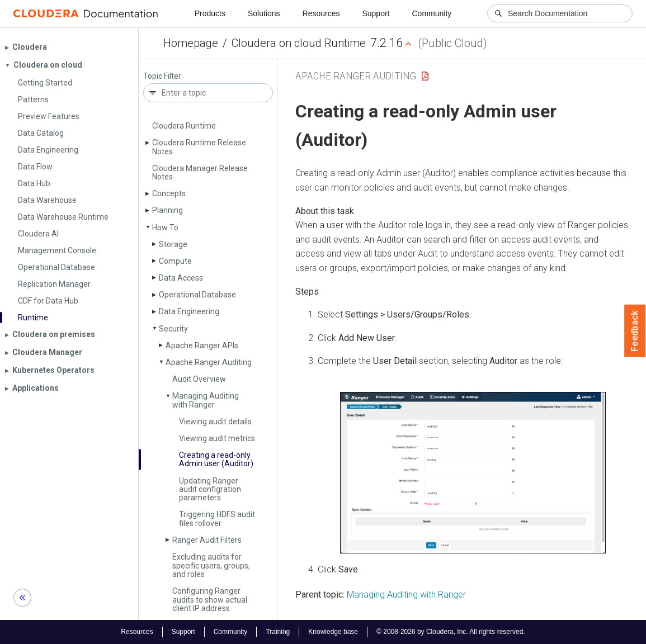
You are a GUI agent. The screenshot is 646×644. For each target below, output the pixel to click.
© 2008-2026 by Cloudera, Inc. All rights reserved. (451, 632)
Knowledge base (333, 632)
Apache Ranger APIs (202, 345)
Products (210, 13)
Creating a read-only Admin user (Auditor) (216, 459)
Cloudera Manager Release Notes (200, 172)
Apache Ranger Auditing (209, 362)
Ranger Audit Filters (207, 540)
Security (173, 329)
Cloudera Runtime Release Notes (199, 147)
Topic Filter (162, 76)
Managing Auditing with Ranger (206, 400)
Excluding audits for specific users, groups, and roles (211, 565)
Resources (321, 13)
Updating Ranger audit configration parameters (210, 489)
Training (278, 632)
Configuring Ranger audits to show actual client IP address (210, 600)
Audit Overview (199, 379)
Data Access (181, 278)
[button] (473, 473)
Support (376, 13)
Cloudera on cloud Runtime (299, 43)
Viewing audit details (215, 422)
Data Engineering (189, 311)
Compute (175, 261)
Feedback (635, 331)
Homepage (191, 43)
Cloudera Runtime (184, 126)
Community (432, 13)
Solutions (264, 13)
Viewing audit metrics (217, 438)
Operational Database (197, 295)
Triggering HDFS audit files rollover (217, 518)
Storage (173, 244)
